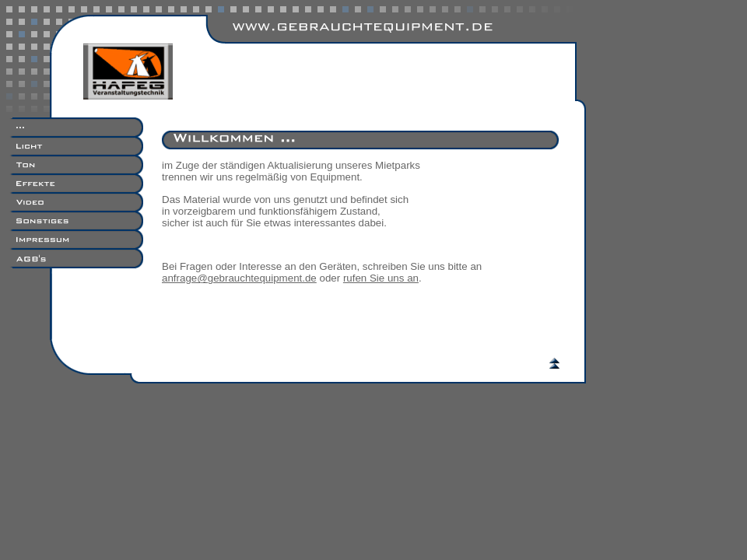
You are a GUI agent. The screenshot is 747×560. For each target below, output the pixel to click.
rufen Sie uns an (381, 278)
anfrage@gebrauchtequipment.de (239, 278)
